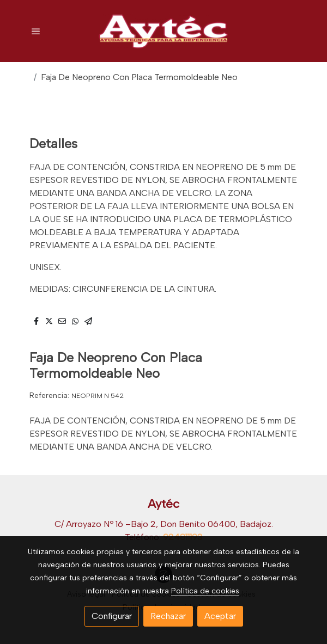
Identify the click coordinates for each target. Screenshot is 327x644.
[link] (163, 31)
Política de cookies (205, 591)
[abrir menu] (36, 31)
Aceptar (220, 616)
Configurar (112, 616)
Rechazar (168, 616)
